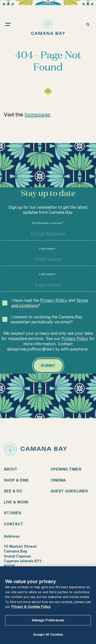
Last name (48, 274)
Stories (13, 513)
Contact (14, 524)
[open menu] (13, 24)
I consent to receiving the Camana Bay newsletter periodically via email (46, 319)
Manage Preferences (48, 620)
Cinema (58, 480)
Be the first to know (48, 223)
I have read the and (50, 303)
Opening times (66, 469)
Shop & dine (16, 480)
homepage (37, 115)
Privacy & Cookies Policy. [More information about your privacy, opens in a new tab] (31, 607)
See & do (13, 491)
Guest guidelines (69, 491)
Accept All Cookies (48, 635)
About (11, 469)
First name (48, 249)
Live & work (16, 502)
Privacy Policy (54, 300)
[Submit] (48, 366)
